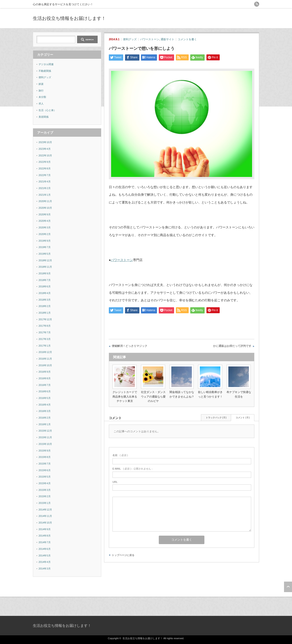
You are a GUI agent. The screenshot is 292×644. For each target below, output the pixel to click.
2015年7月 (45, 464)
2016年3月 (45, 411)
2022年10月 (45, 155)
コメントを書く (187, 39)
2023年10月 (45, 142)
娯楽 (41, 84)
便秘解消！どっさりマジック (130, 346)
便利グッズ (130, 39)
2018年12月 (45, 260)
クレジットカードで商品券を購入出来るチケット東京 (125, 396)
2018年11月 (45, 267)
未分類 (42, 97)
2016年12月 (45, 352)
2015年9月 (45, 451)
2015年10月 (45, 444)
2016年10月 (45, 365)
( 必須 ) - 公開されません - (133, 469)
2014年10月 (45, 523)
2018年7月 (45, 280)
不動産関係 (45, 71)
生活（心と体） (47, 110)
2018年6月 (45, 286)
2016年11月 (45, 359)
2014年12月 (45, 510)
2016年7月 (45, 385)
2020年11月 (45, 201)
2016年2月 (45, 418)
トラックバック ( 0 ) (216, 418)
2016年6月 (45, 391)
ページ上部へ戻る (288, 587)
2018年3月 (45, 300)
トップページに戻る (123, 555)
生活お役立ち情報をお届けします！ (69, 18)
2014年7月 (45, 542)
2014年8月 (45, 536)
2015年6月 (45, 470)
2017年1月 (45, 346)
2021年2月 (45, 188)
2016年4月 (45, 405)
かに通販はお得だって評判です (232, 346)
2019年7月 (45, 247)
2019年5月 (45, 254)
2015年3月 (45, 490)
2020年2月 (45, 234)
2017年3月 (45, 339)
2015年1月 (45, 503)
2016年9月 (45, 372)
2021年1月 (45, 195)
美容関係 (44, 117)
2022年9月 (45, 162)
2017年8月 (45, 326)
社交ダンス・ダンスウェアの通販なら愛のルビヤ (153, 396)
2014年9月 (45, 529)
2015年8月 (45, 457)
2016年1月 (45, 424)
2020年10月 (45, 208)
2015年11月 (45, 437)
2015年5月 (45, 477)
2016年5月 (45, 398)
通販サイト (167, 39)
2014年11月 (45, 516)
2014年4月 (45, 562)
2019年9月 (45, 241)
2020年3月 (45, 227)
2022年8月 (45, 168)
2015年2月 (45, 496)
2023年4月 (45, 149)
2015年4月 (45, 483)
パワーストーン (150, 39)
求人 (41, 104)
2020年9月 (45, 214)
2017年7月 (45, 332)
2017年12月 (45, 319)
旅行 (41, 91)
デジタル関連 (46, 64)
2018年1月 (45, 313)
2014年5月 (45, 556)
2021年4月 (45, 182)
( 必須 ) (120, 455)
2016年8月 (45, 378)
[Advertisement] (206, 18)
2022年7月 (45, 175)
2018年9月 (45, 273)
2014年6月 (45, 549)
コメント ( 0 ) (243, 418)
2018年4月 (45, 293)
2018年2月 (45, 306)
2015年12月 (45, 431)
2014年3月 (45, 569)
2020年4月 (45, 221)
